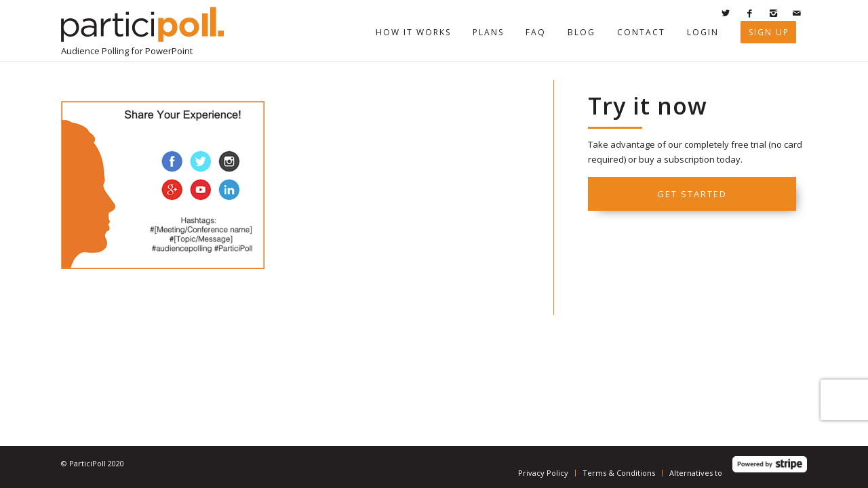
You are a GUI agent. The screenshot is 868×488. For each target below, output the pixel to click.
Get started (692, 194)
